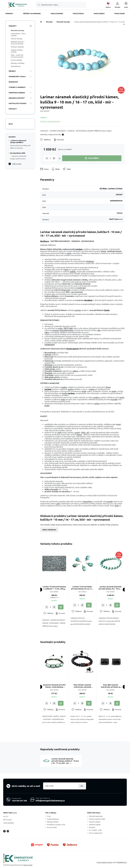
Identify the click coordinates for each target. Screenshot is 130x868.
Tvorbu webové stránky (104, 862)
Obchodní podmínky (96, 816)
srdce (60, 328)
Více (60, 134)
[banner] (18, 5)
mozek (110, 501)
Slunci (108, 387)
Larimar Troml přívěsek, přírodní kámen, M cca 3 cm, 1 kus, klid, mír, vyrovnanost (82, 588)
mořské (114, 399)
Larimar (79, 249)
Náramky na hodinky (18, 63)
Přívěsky (12, 71)
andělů (73, 271)
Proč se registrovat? (96, 833)
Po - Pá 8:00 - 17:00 (95, 830)
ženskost (88, 300)
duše (66, 269)
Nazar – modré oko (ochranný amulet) (17, 56)
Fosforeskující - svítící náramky (18, 34)
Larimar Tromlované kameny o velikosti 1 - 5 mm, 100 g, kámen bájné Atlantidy (54, 588)
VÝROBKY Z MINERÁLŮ (17, 87)
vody (60, 432)
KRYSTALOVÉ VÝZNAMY (18, 103)
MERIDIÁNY (50, 345)
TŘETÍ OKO (68, 328)
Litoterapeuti (72, 349)
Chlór (83, 432)
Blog (11, 124)
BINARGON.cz (122, 862)
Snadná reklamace (53, 819)
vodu (84, 391)
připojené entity (66, 330)
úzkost (76, 371)
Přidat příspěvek (49, 530)
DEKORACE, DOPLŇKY (17, 98)
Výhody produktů (53, 822)
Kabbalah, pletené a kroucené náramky (17, 43)
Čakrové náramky (17, 39)
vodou (64, 387)
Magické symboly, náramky (17, 51)
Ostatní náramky (16, 60)
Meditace (45, 241)
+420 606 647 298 (19, 800)
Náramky (49, 22)
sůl (88, 432)
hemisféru (88, 501)
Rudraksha (13, 82)
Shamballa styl (16, 66)
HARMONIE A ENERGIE (17, 93)
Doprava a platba (95, 822)
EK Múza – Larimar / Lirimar (111, 188)
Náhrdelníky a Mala (17, 76)
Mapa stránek (28, 865)
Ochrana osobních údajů (97, 819)
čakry (47, 332)
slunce (79, 434)
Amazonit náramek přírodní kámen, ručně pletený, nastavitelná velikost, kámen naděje (54, 686)
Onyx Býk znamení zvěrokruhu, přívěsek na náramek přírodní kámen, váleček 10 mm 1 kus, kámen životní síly (111, 686)
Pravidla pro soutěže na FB (56, 825)
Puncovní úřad (52, 827)
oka (99, 330)
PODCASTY (13, 109)
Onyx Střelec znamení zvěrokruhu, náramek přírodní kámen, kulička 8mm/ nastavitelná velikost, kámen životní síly (82, 686)
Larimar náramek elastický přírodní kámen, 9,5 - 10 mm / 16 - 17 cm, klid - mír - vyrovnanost (111, 588)
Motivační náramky (17, 47)
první (118, 424)
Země (104, 251)
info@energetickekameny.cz (50, 801)
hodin (65, 393)
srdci (58, 503)
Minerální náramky (63, 22)
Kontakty (92, 827)
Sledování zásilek (95, 825)
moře (69, 253)
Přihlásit (82, 786)
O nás (49, 816)
